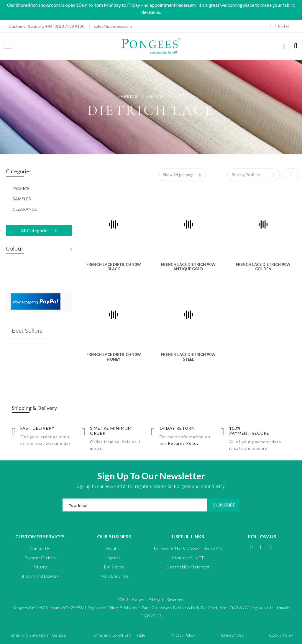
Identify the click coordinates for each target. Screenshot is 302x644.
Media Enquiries (114, 576)
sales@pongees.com (113, 26)
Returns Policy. (184, 443)
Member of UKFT (188, 558)
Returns (40, 567)
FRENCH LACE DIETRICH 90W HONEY (114, 357)
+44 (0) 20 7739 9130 (45, 26)
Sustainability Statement (188, 567)
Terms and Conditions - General (38, 635)
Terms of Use (232, 635)
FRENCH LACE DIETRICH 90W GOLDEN (263, 267)
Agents (114, 558)
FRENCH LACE (161, 96)
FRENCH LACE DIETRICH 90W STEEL (188, 357)
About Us (114, 549)
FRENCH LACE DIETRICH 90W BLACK (114, 267)
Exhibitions (114, 567)
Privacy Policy (182, 635)
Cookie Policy (281, 635)
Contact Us (40, 549)
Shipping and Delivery (40, 576)
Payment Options (40, 558)
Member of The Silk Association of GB (188, 549)
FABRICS (129, 96)
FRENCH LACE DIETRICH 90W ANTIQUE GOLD (188, 267)
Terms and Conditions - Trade (119, 635)
